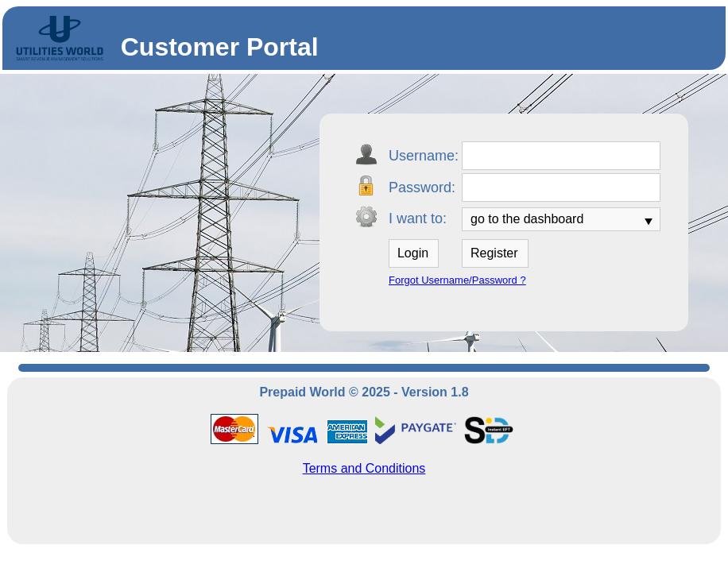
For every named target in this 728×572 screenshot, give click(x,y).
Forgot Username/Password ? (457, 280)
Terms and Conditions (364, 468)
